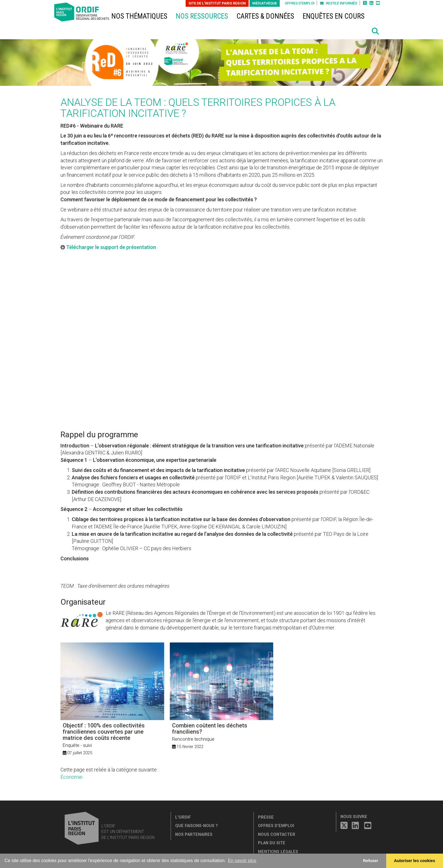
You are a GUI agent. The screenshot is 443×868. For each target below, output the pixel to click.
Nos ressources (202, 16)
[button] (375, 31)
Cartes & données (265, 16)
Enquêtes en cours (334, 16)
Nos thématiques (139, 16)
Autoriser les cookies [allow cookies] (415, 861)
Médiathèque (265, 3)
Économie (71, 777)
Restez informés (339, 3)
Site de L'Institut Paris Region (217, 3)
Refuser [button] (371, 861)
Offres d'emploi (300, 3)
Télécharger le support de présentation (111, 247)
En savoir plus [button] (242, 861)
